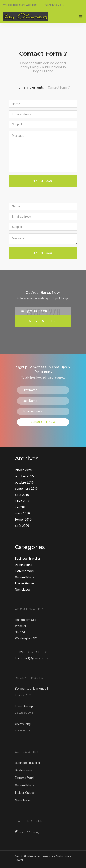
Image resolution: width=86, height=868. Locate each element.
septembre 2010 (26, 489)
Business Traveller (28, 559)
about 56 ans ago (30, 832)
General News (25, 577)
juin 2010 (21, 507)
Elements (37, 87)
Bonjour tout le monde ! (31, 689)
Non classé (23, 590)
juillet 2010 (22, 501)
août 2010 (22, 495)
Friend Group (24, 706)
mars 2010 (22, 513)
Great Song (23, 724)
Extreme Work (25, 571)
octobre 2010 (24, 482)
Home (21, 87)
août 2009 (22, 526)
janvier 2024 (23, 470)
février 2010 (23, 520)
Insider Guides (25, 583)
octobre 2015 (24, 476)
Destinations (24, 565)
